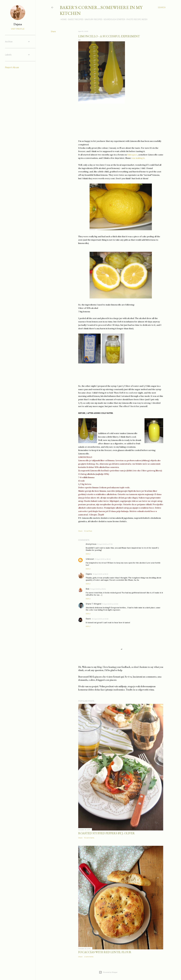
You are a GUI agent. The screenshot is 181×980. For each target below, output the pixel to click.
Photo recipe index (136, 19)
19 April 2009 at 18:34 (98, 589)
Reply (88, 554)
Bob (88, 589)
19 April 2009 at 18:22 (100, 574)
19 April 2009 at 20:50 (110, 604)
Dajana (89, 574)
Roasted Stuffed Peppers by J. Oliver (107, 833)
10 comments (89, 838)
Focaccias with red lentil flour (105, 952)
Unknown (90, 559)
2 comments (89, 957)
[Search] (162, 7)
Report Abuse (12, 67)
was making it (138, 158)
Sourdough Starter (113, 19)
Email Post (88, 531)
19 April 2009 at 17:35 (105, 544)
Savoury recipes (93, 19)
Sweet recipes (75, 19)
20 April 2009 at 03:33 (100, 619)
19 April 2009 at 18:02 (103, 559)
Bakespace (132, 155)
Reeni (88, 619)
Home (63, 19)
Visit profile (18, 29)
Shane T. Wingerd (93, 604)
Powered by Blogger (108, 972)
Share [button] (53, 32)
